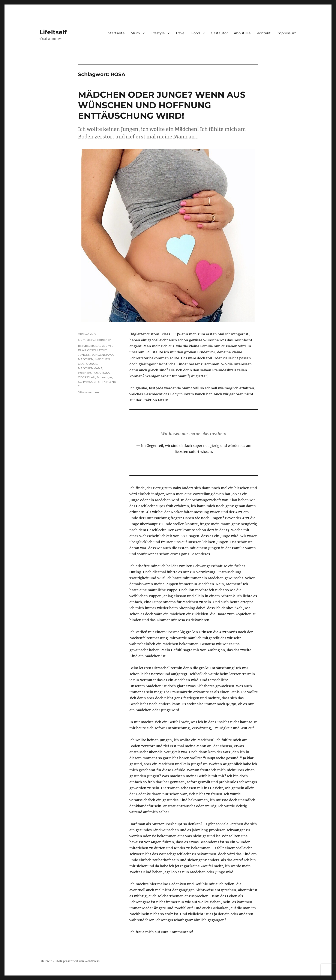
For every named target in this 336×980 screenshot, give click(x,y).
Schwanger (104, 377)
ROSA (97, 373)
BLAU (82, 350)
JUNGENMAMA (102, 355)
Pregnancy (103, 340)
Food (196, 33)
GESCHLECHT (97, 350)
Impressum (287, 33)
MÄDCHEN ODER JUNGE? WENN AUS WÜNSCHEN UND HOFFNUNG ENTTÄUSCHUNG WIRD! (162, 105)
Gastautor (219, 33)
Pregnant (85, 373)
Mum (135, 33)
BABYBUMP (104, 346)
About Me (242, 33)
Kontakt (264, 33)
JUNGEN (84, 355)
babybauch (86, 346)
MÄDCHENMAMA (90, 368)
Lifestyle (158, 33)
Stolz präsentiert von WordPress (78, 961)
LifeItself (53, 32)
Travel (180, 33)
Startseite (116, 33)
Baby (90, 340)
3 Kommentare (88, 392)
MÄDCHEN (86, 359)
